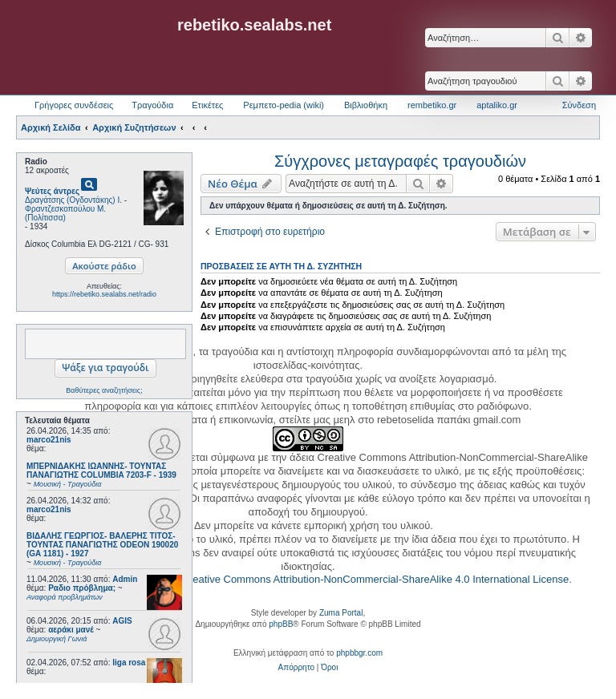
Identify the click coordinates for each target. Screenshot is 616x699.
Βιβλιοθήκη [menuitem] (366, 105)
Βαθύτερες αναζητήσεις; (104, 390)
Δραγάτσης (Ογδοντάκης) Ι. (73, 200)
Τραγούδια (152, 105)
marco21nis (49, 440)
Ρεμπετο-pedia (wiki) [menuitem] (284, 105)
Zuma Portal (341, 613)
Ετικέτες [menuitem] (207, 105)
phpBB (281, 624)
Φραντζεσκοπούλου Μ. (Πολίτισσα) (65, 213)
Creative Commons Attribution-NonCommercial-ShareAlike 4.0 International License (375, 579)
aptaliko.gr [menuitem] (497, 105)
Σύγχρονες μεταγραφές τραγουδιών (400, 161)
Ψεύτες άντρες (52, 191)
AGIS (122, 621)
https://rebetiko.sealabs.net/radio (104, 294)
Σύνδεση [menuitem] (579, 105)
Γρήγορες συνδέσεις (74, 105)
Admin (125, 579)
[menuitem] (296, 668)
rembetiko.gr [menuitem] (432, 105)
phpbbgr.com (359, 653)
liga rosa (129, 663)
